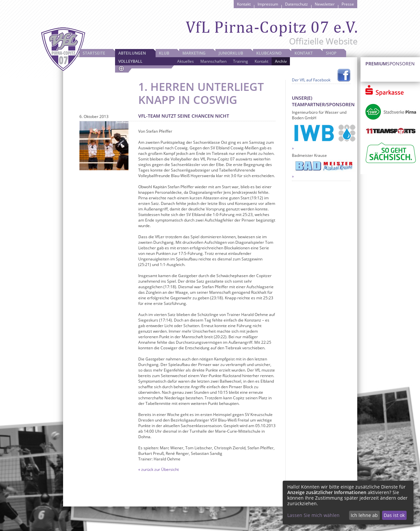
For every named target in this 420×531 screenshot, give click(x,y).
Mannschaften (213, 61)
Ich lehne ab (364, 515)
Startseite (94, 53)
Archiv (281, 61)
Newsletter (325, 4)
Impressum (268, 4)
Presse (348, 4)
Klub (164, 53)
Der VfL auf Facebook (311, 80)
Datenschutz (296, 4)
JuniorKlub (231, 53)
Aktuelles (185, 61)
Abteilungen (132, 53)
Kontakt (244, 4)
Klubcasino (269, 53)
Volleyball (130, 61)
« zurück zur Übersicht (159, 469)
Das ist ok (394, 515)
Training (241, 61)
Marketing (194, 53)
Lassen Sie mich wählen (313, 515)
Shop (331, 53)
